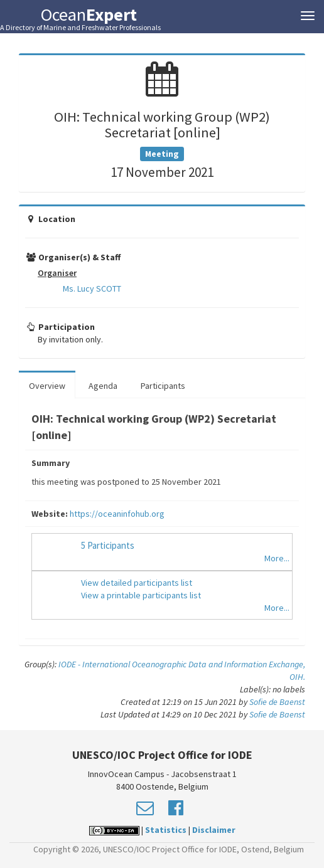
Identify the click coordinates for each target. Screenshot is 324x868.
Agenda (103, 386)
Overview (47, 386)
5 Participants (108, 545)
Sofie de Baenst (277, 702)
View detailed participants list (137, 583)
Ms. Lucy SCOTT (92, 288)
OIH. (297, 677)
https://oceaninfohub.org (117, 514)
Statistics (166, 830)
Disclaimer (214, 830)
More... (277, 558)
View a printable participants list (141, 595)
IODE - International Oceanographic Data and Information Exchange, (182, 664)
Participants (163, 386)
